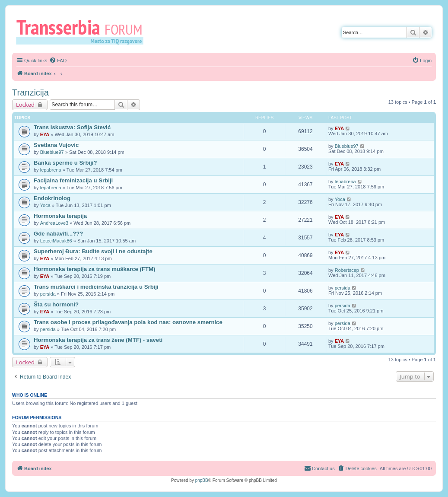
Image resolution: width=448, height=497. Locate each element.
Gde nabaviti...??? (58, 234)
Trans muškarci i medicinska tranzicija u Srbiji (96, 287)
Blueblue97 (52, 152)
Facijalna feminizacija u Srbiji (73, 180)
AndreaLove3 (54, 223)
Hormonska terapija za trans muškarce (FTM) (94, 269)
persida (48, 294)
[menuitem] (58, 61)
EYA (45, 134)
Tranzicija (30, 92)
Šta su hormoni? (56, 304)
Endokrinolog (52, 198)
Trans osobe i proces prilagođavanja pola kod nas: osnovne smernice (128, 322)
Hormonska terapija (60, 216)
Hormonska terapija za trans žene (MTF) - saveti (98, 340)
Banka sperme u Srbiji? (65, 163)
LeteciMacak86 (56, 241)
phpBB (202, 480)
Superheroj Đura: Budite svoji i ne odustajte (93, 251)
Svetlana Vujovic (56, 145)
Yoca (45, 205)
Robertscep (347, 270)
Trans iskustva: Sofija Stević (72, 127)
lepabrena (51, 170)
